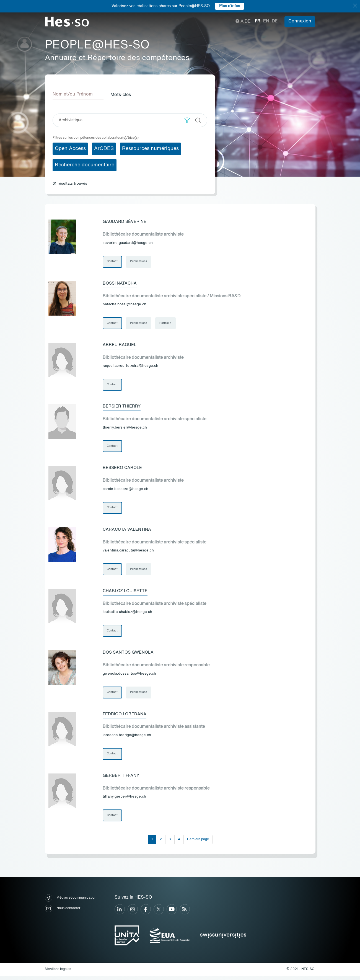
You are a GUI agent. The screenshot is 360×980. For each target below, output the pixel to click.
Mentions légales (58, 973)
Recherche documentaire (85, 164)
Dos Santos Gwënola (130, 655)
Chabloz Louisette (127, 593)
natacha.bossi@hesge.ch (125, 305)
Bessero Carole (124, 469)
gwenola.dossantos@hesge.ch (129, 677)
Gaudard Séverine (126, 221)
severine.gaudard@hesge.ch (128, 243)
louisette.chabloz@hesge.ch (127, 615)
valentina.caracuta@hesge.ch (128, 553)
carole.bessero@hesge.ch (125, 491)
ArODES (104, 148)
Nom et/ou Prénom (73, 94)
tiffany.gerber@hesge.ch (124, 800)
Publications (139, 261)
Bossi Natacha (121, 283)
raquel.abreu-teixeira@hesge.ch (130, 367)
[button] (187, 120)
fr (258, 21)
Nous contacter (63, 913)
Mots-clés (123, 94)
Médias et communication (71, 902)
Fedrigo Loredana (126, 717)
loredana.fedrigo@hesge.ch (127, 738)
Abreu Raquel (121, 345)
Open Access (70, 148)
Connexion (300, 21)
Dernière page (198, 844)
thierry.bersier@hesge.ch (125, 429)
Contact (112, 261)
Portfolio (166, 323)
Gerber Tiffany (122, 779)
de (275, 21)
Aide (243, 22)
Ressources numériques (150, 148)
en (266, 21)
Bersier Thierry (123, 407)
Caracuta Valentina (128, 531)
